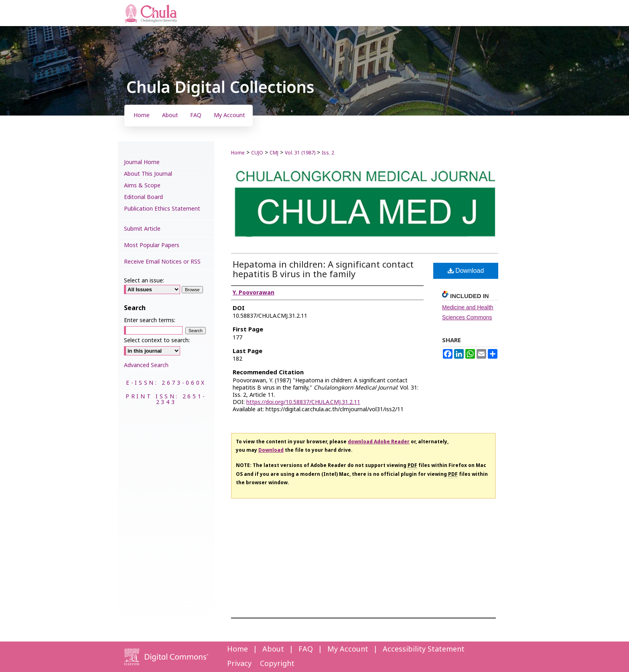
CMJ (274, 153)
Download (466, 271)
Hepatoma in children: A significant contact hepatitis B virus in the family (323, 270)
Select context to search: (157, 340)
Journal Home (142, 162)
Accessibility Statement (424, 649)
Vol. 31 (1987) (300, 153)
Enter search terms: (150, 320)
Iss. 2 (328, 153)
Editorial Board (143, 197)
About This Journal (148, 174)
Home (238, 153)
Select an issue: (144, 281)
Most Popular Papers (152, 245)
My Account (348, 649)
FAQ (306, 649)
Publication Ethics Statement (162, 209)
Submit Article (142, 229)
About (273, 649)
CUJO (257, 153)
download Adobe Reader (379, 442)
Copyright (277, 664)
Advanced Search (146, 365)
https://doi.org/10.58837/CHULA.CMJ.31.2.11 (303, 402)
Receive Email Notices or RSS (162, 262)
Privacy (239, 664)
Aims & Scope (142, 186)
